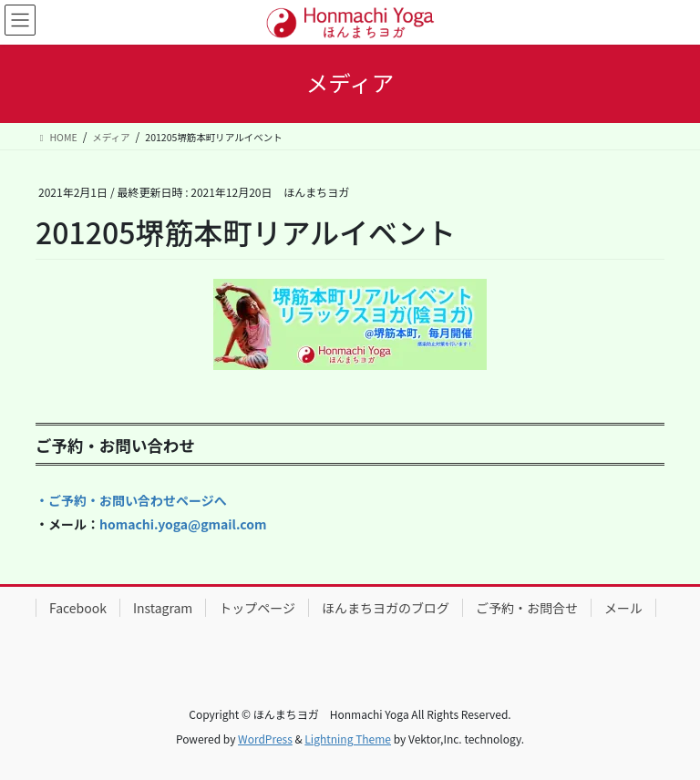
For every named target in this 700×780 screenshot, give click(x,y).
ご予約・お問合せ (527, 608)
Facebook (78, 608)
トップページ (257, 608)
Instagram (163, 608)
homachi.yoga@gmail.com (183, 524)
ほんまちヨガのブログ (386, 608)
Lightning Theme (348, 739)
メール (623, 608)
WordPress (265, 739)
